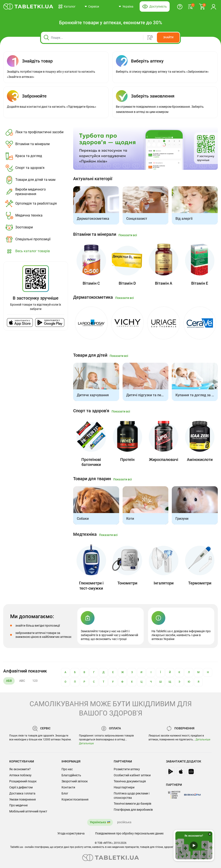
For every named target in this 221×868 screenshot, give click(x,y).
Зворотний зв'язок (75, 781)
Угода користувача (71, 833)
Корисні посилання (75, 799)
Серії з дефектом (21, 787)
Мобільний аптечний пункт (28, 811)
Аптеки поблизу (20, 775)
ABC (22, 681)
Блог (65, 793)
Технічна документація (130, 781)
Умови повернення (23, 799)
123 (35, 681)
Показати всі (128, 235)
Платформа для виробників (133, 810)
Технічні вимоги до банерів (133, 804)
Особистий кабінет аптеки (132, 775)
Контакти (68, 787)
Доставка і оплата (22, 793)
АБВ (9, 681)
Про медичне (18, 805)
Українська (98, 822)
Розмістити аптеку (127, 769)
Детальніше (86, 743)
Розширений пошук (23, 781)
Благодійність (71, 775)
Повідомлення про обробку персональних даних (129, 833)
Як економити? (20, 769)
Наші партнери (124, 787)
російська (124, 822)
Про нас (67, 769)
